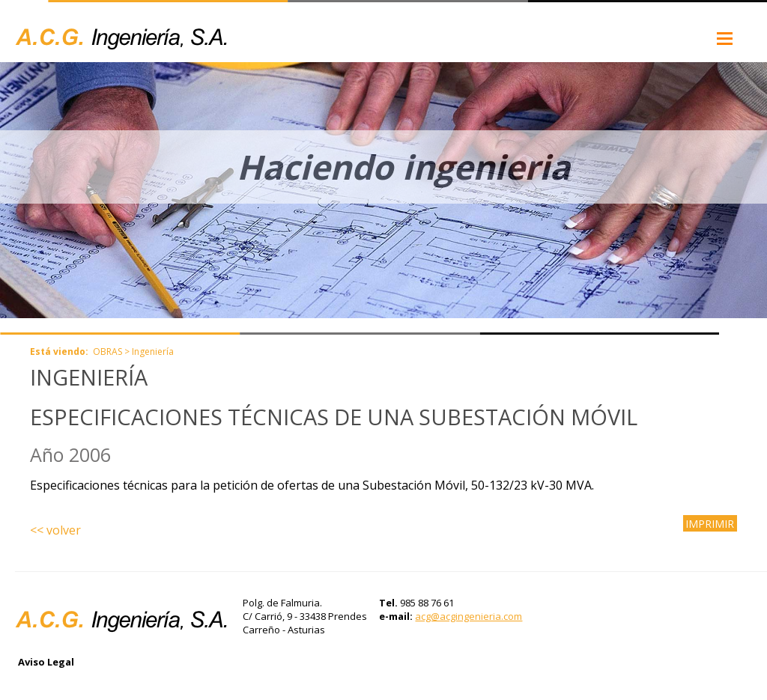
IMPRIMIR (710, 523)
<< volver (55, 530)
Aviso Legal (46, 662)
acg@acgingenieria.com (469, 616)
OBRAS (107, 351)
